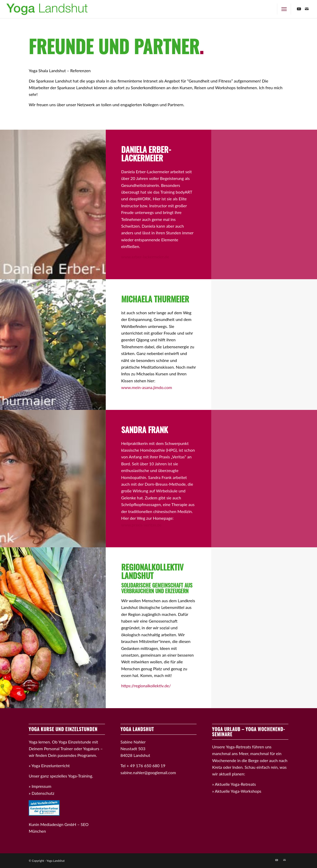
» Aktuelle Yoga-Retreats (234, 784)
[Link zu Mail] (307, 9)
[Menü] (284, 9)
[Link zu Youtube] (299, 9)
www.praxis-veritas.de (141, 525)
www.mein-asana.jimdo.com (147, 387)
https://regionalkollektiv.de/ (146, 686)
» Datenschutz (41, 793)
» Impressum (40, 786)
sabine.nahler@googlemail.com (148, 772)
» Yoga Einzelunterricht (49, 766)
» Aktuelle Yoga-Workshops (237, 791)
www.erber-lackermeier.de (145, 257)
